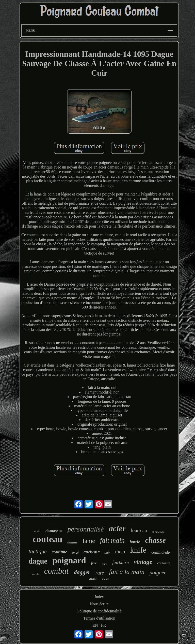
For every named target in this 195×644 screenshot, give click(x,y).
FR (104, 625)
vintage (143, 562)
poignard (69, 560)
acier (117, 528)
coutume (59, 552)
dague (38, 561)
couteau (48, 539)
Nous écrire (99, 604)
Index (99, 597)
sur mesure (158, 532)
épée (37, 531)
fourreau (139, 530)
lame (89, 541)
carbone (92, 552)
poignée (158, 572)
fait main (112, 540)
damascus (54, 531)
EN (95, 625)
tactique (38, 551)
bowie (135, 542)
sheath (105, 579)
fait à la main (127, 572)
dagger (82, 572)
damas (72, 542)
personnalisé (86, 529)
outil (93, 579)
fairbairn (120, 563)
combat (56, 571)
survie (36, 574)
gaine (104, 564)
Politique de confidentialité (99, 611)
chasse (155, 540)
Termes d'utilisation (99, 618)
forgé (75, 553)
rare (100, 573)
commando (161, 552)
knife (138, 550)
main (120, 552)
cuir (108, 552)
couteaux (164, 563)
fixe (94, 563)
